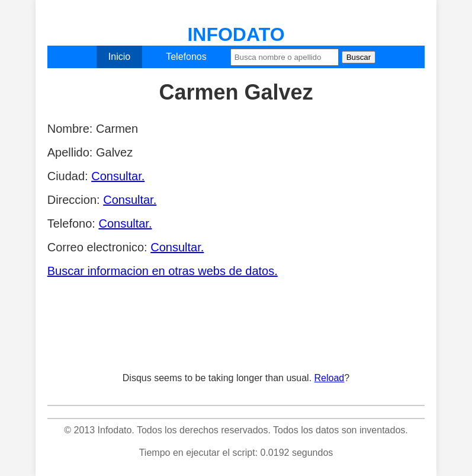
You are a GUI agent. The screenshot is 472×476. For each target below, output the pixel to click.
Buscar (359, 57)
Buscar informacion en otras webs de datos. (163, 271)
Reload (330, 378)
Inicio (119, 57)
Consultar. (118, 176)
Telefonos (186, 57)
